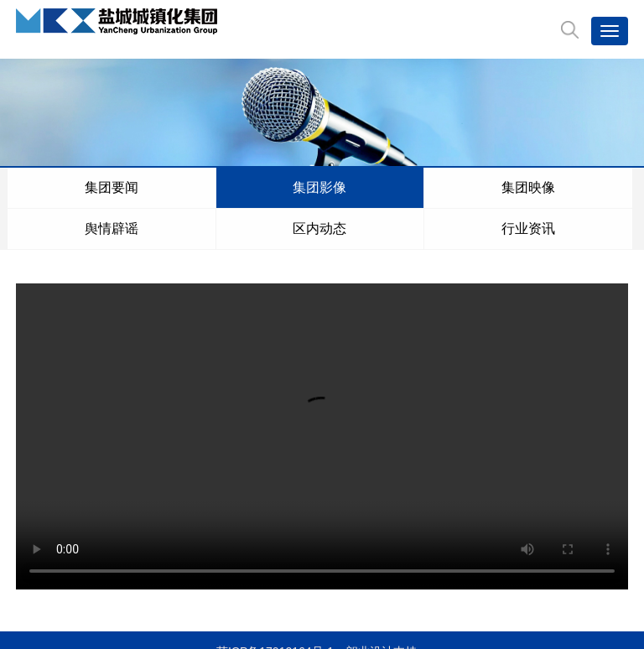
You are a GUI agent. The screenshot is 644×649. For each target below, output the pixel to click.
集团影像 (89, 187)
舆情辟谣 (198, 187)
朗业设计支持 (382, 610)
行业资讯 (307, 187)
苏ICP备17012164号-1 (275, 610)
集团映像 (143, 187)
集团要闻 (34, 187)
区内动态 (252, 187)
